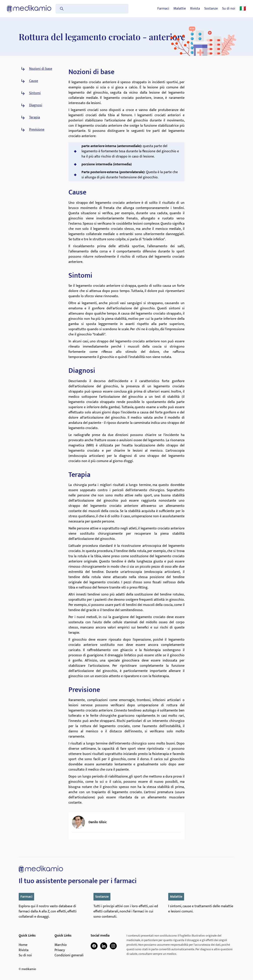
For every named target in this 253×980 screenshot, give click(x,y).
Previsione (37, 130)
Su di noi (229, 9)
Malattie (180, 9)
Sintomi (35, 93)
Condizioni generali (69, 955)
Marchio (61, 945)
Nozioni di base (41, 69)
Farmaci (163, 9)
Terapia (35, 118)
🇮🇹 (243, 9)
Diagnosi (36, 105)
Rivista (195, 9)
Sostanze (211, 9)
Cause (34, 81)
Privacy (60, 950)
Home (23, 945)
